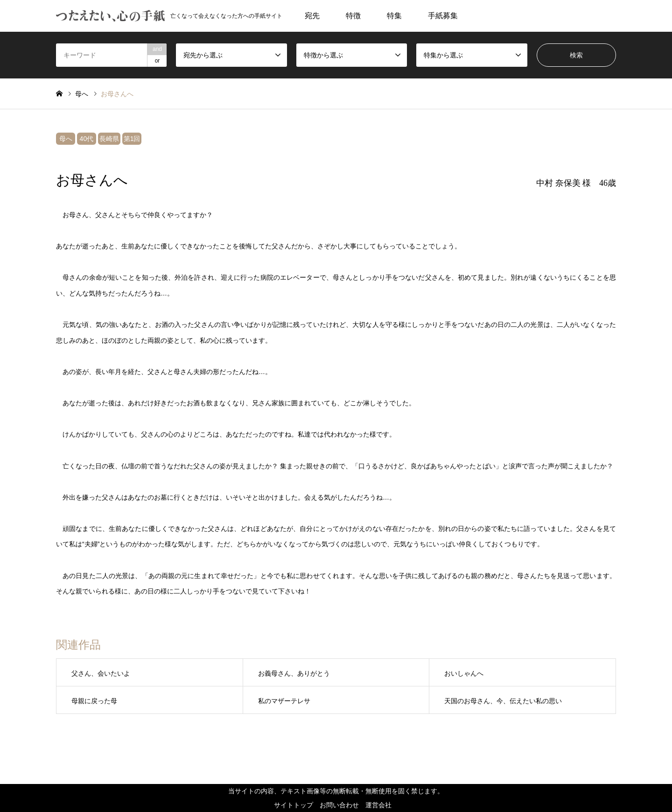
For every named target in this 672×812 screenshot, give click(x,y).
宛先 (312, 16)
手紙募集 (443, 16)
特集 (394, 16)
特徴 (353, 16)
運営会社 (378, 805)
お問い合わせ (339, 805)
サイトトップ (294, 805)
